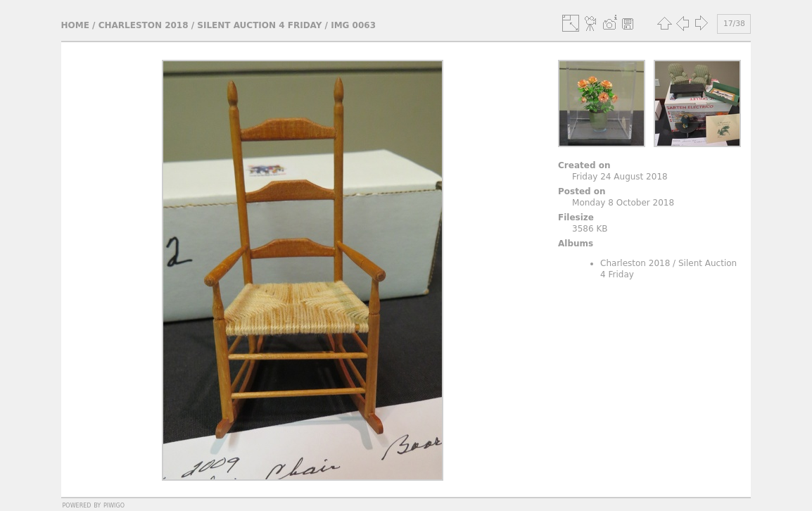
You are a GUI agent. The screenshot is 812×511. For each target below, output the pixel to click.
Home (75, 25)
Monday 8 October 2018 (623, 203)
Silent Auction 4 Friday (259, 25)
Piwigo (114, 505)
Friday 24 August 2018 (620, 177)
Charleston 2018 (144, 25)
